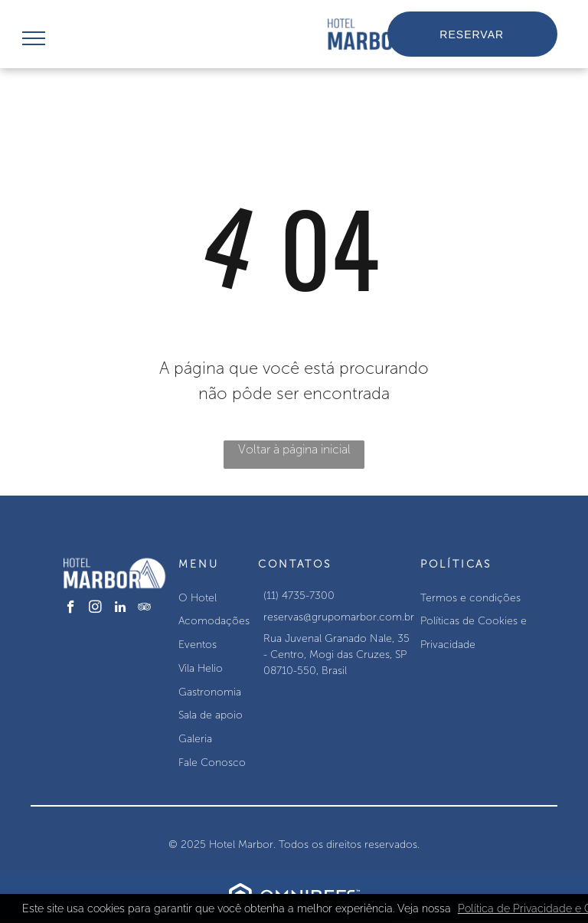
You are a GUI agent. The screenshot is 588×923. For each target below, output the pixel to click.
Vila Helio (201, 668)
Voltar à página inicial (294, 449)
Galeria (195, 739)
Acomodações (214, 621)
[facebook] (71, 609)
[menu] (34, 38)
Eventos (198, 645)
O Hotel (198, 598)
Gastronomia (210, 692)
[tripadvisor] (144, 609)
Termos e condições (470, 598)
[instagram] (95, 609)
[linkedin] (120, 609)
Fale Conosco (212, 763)
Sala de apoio (211, 715)
